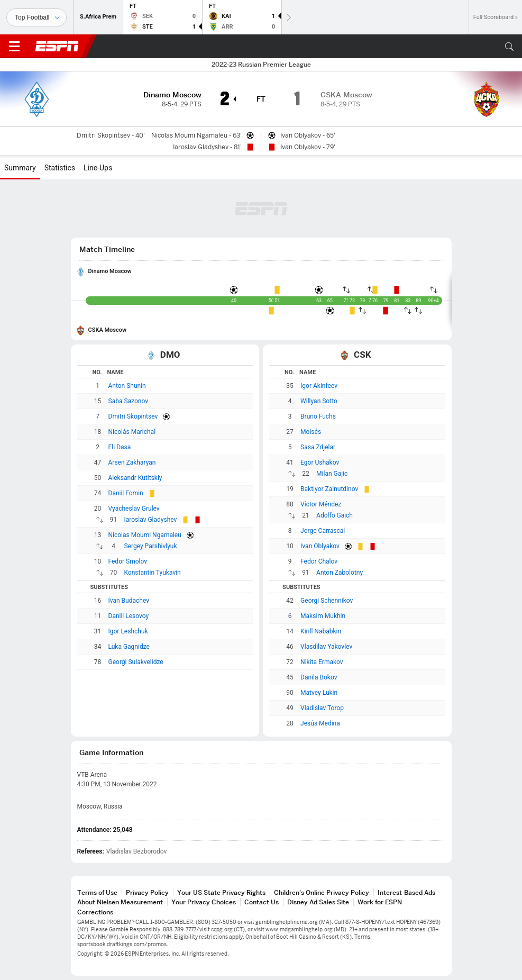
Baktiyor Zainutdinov (329, 489)
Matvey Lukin (319, 693)
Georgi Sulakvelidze (136, 662)
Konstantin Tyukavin (153, 573)
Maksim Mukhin (323, 616)
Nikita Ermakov (322, 662)
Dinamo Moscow (110, 271)
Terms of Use (97, 892)
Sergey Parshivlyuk (151, 546)
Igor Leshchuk (128, 631)
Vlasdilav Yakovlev (326, 647)
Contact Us (262, 902)
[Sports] (36, 17)
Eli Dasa (120, 447)
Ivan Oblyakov (320, 546)
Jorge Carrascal (323, 531)
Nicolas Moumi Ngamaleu (145, 535)
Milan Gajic (332, 474)
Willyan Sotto (319, 401)
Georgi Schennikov (327, 601)
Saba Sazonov (128, 401)
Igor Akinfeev (319, 386)
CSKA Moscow (108, 330)
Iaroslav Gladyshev (151, 520)
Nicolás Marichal (132, 432)
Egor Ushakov (320, 462)
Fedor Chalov (319, 561)
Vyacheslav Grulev (134, 509)
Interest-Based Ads (406, 892)
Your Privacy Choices (204, 902)
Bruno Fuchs (318, 416)
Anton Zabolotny (340, 573)
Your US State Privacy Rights (221, 892)
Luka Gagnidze (129, 647)
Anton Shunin (127, 386)
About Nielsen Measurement (120, 902)
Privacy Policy (147, 892)
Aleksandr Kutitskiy (135, 478)
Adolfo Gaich (335, 515)
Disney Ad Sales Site (318, 902)
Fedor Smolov (128, 561)
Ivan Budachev (129, 601)
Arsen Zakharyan (132, 462)
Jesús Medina (320, 723)
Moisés (311, 432)
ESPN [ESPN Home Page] (57, 46)
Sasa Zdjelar (318, 447)
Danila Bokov (319, 677)
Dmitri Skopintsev (133, 416)
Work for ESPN (380, 902)
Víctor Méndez (321, 504)
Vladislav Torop (322, 708)
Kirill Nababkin (321, 631)
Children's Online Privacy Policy (322, 892)
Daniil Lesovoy (129, 616)
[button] (509, 47)
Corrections (95, 912)
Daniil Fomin (126, 493)
